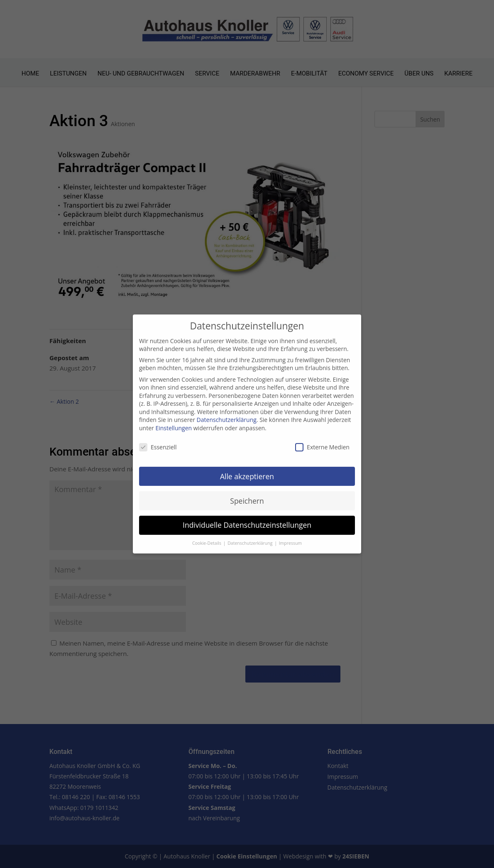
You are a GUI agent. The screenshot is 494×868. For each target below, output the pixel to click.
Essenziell (158, 441)
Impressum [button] (290, 537)
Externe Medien (322, 441)
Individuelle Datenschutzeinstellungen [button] (247, 519)
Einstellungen (174, 422)
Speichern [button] (247, 495)
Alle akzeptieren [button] (247, 470)
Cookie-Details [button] (207, 537)
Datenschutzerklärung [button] (251, 537)
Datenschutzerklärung (227, 414)
